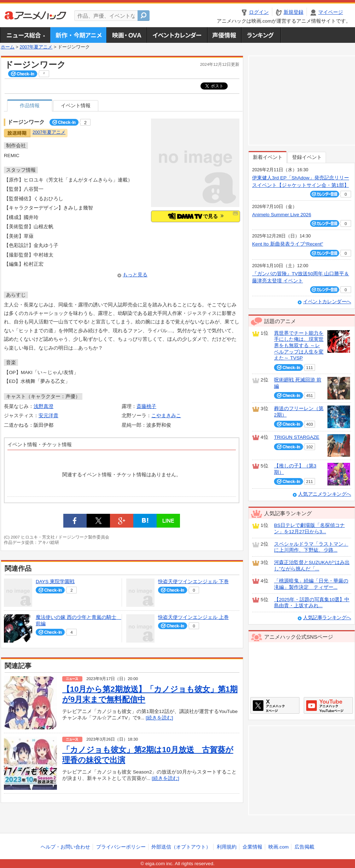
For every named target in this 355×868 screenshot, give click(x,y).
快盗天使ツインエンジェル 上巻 (193, 617)
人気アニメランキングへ (325, 494)
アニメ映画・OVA (127, 35)
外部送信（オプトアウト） (181, 847)
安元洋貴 (48, 416)
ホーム (8, 47)
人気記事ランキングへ (327, 618)
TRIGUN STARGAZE (297, 437)
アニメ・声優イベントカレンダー (177, 35)
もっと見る (135, 275)
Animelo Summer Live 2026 (282, 215)
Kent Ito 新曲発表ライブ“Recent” (288, 244)
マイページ (331, 12)
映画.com (278, 847)
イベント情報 (76, 106)
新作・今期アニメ (78, 35)
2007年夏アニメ (36, 47)
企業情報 (252, 847)
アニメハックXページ (275, 705)
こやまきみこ (166, 416)
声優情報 (224, 35)
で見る (196, 216)
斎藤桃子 (146, 406)
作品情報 (30, 106)
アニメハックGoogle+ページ (328, 705)
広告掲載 (304, 847)
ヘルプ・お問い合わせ (65, 847)
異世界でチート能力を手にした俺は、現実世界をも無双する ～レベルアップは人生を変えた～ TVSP (299, 346)
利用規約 (227, 847)
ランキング (261, 35)
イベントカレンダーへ (327, 302)
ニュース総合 (25, 35)
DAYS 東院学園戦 (55, 582)
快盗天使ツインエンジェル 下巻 (193, 582)
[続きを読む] (159, 718)
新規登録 (293, 12)
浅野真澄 (43, 406)
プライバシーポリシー (121, 847)
